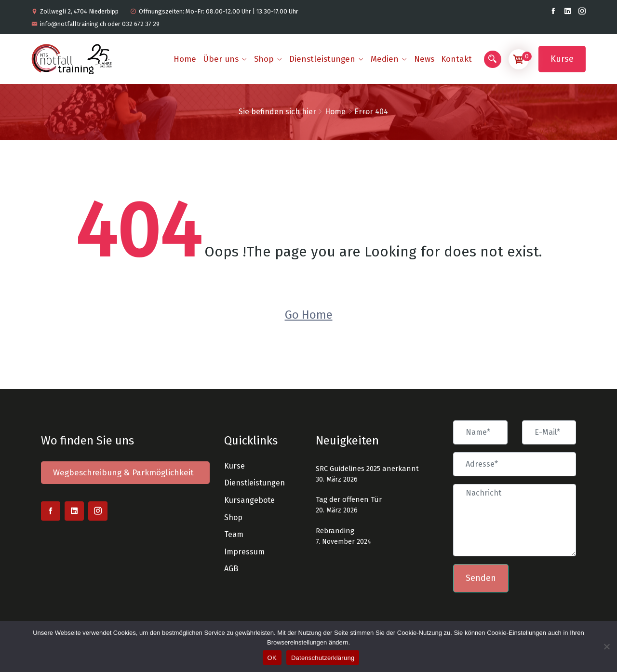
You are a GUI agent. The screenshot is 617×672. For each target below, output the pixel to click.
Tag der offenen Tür (349, 499)
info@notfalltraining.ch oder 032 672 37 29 (95, 24)
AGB (231, 569)
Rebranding (335, 531)
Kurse (562, 59)
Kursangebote (249, 500)
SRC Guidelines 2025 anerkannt (367, 469)
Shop (264, 59)
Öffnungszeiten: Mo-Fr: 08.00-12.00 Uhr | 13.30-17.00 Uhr (214, 11)
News (424, 59)
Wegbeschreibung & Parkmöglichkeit (123, 473)
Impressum (244, 552)
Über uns (221, 59)
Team (234, 534)
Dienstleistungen (322, 59)
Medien (385, 59)
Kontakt (456, 59)
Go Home (309, 315)
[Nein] (606, 645)
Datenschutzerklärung (323, 658)
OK (272, 658)
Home (185, 59)
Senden (481, 578)
